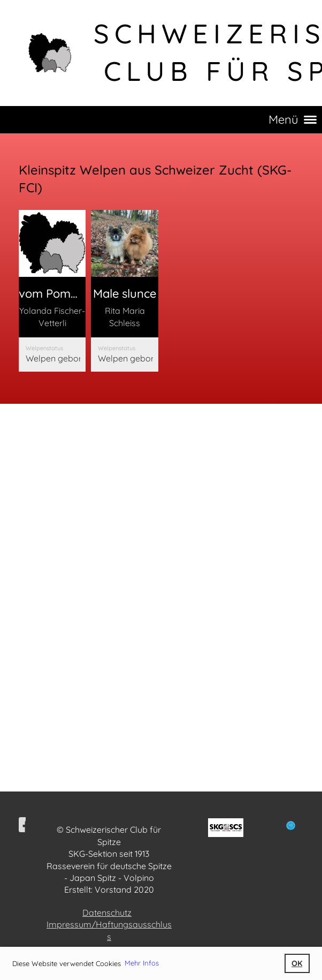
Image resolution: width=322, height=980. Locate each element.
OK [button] (297, 963)
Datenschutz (107, 913)
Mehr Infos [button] (142, 963)
